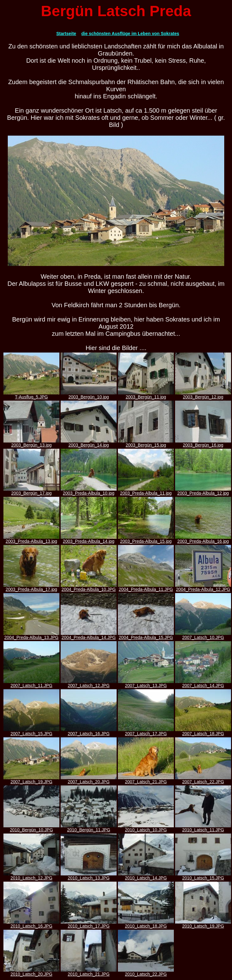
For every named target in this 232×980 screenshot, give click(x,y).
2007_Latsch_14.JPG (203, 683)
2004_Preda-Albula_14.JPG (89, 635)
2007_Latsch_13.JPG (146, 683)
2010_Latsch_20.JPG (31, 972)
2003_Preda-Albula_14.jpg (89, 539)
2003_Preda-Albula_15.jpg (146, 539)
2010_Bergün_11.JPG (89, 828)
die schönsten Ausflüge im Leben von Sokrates (130, 34)
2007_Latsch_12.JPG (89, 683)
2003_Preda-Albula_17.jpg (31, 587)
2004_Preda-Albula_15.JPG (146, 635)
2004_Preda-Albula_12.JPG (203, 587)
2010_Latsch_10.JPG (146, 828)
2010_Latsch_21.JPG (89, 972)
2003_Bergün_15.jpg (146, 443)
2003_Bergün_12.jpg (203, 395)
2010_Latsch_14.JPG (146, 876)
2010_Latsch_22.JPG (146, 972)
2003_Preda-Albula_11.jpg (146, 491)
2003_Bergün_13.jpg (31, 443)
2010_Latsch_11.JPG (203, 828)
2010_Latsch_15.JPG (203, 876)
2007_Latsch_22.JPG (203, 780)
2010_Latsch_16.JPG (31, 924)
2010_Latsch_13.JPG (89, 876)
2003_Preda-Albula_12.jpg (203, 491)
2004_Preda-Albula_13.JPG (31, 635)
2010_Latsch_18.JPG (146, 924)
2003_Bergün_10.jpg (89, 395)
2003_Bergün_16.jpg (203, 443)
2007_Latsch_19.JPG (31, 780)
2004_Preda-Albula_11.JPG (146, 587)
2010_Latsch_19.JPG (203, 924)
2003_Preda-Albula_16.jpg (203, 539)
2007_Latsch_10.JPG (203, 635)
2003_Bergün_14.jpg (89, 443)
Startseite (66, 34)
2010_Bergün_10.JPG (31, 828)
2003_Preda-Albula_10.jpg (89, 491)
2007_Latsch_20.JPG (89, 780)
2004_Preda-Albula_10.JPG (89, 587)
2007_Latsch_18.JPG (203, 732)
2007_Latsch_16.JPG (89, 732)
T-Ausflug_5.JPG (31, 395)
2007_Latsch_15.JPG (31, 732)
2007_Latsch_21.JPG (146, 780)
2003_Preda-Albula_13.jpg (31, 539)
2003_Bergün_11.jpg (146, 395)
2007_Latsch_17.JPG (146, 732)
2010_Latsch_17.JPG (89, 924)
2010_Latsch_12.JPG (31, 876)
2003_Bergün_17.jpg (31, 491)
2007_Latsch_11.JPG (31, 683)
